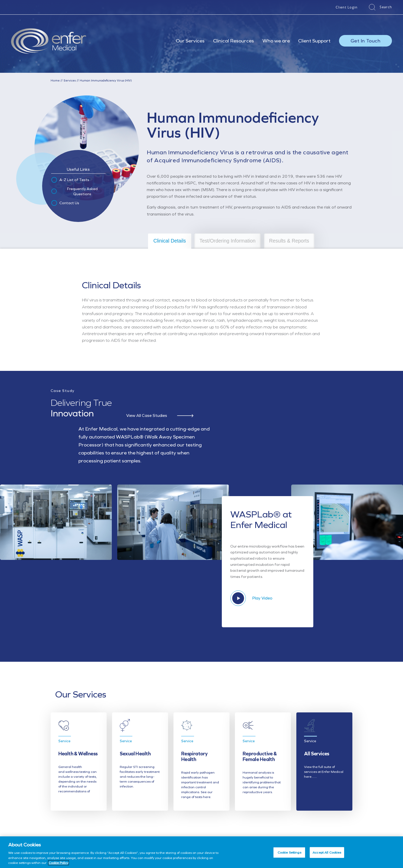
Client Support (314, 41)
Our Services (190, 41)
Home (55, 80)
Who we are (276, 41)
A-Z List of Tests (70, 180)
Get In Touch (365, 41)
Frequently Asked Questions (74, 191)
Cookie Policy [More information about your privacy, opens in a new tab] (58, 863)
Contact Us (65, 203)
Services (68, 80)
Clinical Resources (233, 41)
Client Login (347, 7)
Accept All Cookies (327, 852)
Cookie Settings (289, 852)
